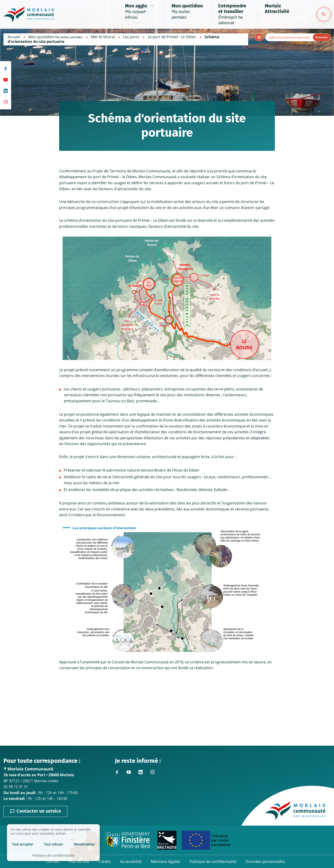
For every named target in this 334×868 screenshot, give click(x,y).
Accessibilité (131, 862)
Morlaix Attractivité (277, 9)
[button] (259, 37)
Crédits (105, 862)
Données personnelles (265, 862)
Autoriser (322, 37)
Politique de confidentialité (213, 862)
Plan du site (79, 862)
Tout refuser (53, 844)
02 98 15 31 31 (16, 787)
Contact (53, 862)
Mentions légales (165, 862)
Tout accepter (22, 844)
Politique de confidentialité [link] (53, 855)
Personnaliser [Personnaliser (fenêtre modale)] (84, 844)
